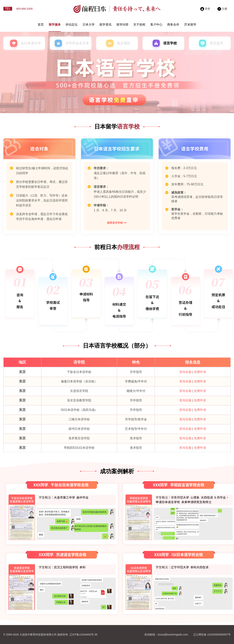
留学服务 (55, 25)
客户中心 (156, 25)
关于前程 (139, 25)
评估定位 (72, 25)
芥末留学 (190, 25)
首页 (41, 25)
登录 (205, 9)
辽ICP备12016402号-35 (83, 635)
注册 (222, 9)
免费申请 (200, 372)
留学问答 (122, 25)
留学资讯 (105, 25)
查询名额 (185, 372)
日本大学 (89, 25)
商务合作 (173, 25)
